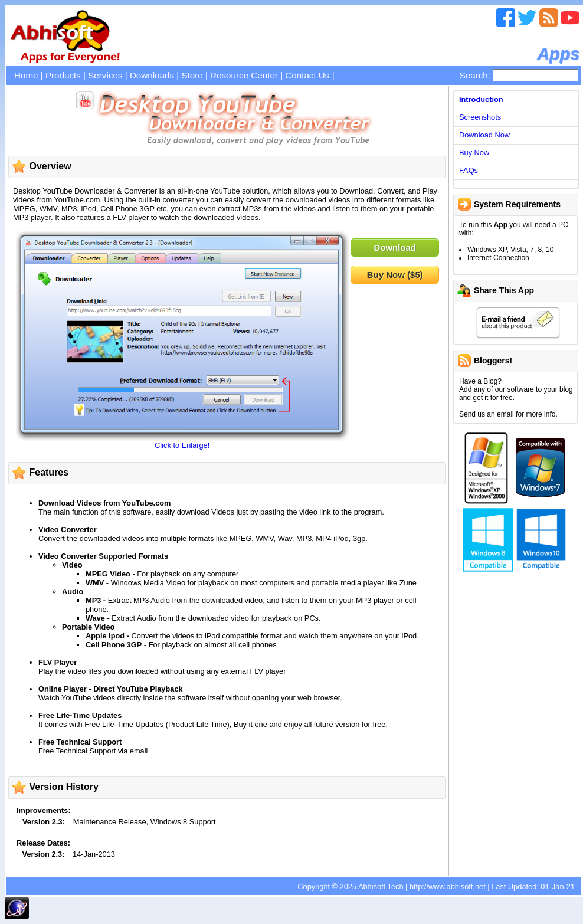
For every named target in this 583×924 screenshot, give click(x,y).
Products (63, 75)
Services (105, 75)
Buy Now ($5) (395, 275)
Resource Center (244, 75)
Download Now (484, 135)
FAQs (469, 170)
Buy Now (474, 153)
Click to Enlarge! (182, 445)
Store (192, 75)
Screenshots (480, 117)
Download (395, 248)
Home (26, 75)
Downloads (152, 75)
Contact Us (307, 75)
